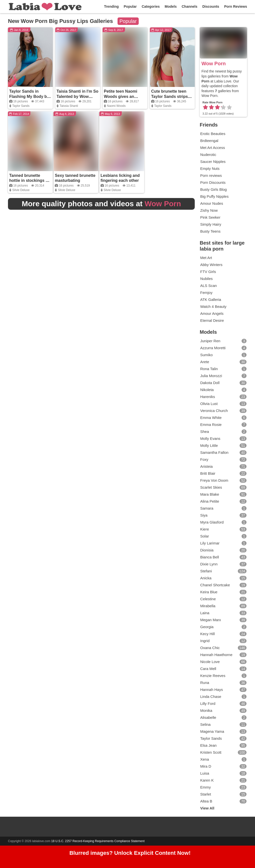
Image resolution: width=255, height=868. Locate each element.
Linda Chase (223, 697)
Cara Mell (223, 669)
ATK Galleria (211, 300)
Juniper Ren (223, 341)
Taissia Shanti (69, 106)
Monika (223, 711)
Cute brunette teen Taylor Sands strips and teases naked (169, 97)
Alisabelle (223, 718)
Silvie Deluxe (21, 190)
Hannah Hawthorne (223, 655)
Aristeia (223, 467)
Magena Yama (223, 732)
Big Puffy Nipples (214, 196)
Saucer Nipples (213, 162)
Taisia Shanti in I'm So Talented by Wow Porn (77, 97)
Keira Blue (223, 592)
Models (171, 6)
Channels (189, 6)
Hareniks (223, 397)
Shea (223, 432)
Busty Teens (210, 231)
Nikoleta (223, 390)
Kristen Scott (223, 752)
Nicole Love (223, 662)
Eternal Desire (212, 320)
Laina (223, 613)
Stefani (223, 571)
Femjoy (206, 293)
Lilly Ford (223, 704)
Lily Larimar (223, 543)
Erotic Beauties (213, 134)
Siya (223, 515)
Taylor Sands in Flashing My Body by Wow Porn (29, 97)
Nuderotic (208, 155)
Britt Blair (223, 473)
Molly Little (223, 446)
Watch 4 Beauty (213, 306)
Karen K (223, 780)
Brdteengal (209, 141)
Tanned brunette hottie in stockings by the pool (30, 181)
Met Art (206, 258)
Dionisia (223, 550)
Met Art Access (213, 148)
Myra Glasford (223, 522)
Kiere (223, 529)
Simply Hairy (211, 224)
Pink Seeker (210, 217)
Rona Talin (223, 369)
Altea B (223, 801)
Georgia (223, 627)
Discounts (211, 6)
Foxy (223, 460)
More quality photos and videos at (101, 204)
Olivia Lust (223, 404)
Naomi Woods (116, 106)
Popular (130, 6)
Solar (223, 536)
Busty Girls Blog (214, 189)
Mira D (223, 766)
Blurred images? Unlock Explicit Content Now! (130, 853)
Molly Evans (223, 439)
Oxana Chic (223, 648)
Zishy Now (209, 210)
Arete (223, 362)
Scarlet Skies (223, 487)
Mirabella (223, 606)
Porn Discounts (213, 182)
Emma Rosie (223, 425)
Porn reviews (211, 175)
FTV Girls (208, 272)
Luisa (223, 773)
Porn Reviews (236, 6)
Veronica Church (223, 411)
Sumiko (223, 355)
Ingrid (223, 641)
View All (207, 808)
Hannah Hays (223, 690)
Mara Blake (223, 494)
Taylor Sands (21, 106)
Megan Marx (223, 620)
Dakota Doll (223, 383)
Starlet (223, 794)
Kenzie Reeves (223, 676)
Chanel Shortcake (223, 585)
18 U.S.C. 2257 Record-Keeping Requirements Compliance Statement (98, 841)
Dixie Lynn (223, 564)
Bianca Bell (223, 557)
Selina (223, 725)
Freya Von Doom (223, 480)
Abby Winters (211, 265)
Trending (111, 6)
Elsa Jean (223, 745)
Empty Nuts (210, 168)
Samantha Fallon (223, 453)
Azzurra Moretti (223, 348)
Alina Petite (223, 501)
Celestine (223, 599)
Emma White (223, 418)
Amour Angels (212, 313)
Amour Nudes (212, 203)
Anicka (223, 578)
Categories (151, 6)
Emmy (223, 787)
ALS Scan (209, 286)
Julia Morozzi (223, 376)
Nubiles (206, 279)
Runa (223, 683)
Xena (223, 759)
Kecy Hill (223, 634)
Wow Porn (214, 64)
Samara (223, 508)
